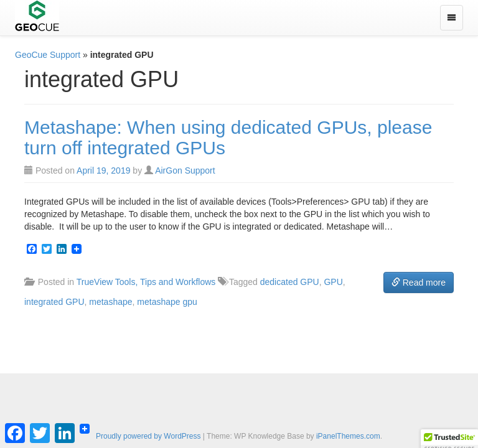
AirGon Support (185, 170)
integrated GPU (54, 302)
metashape (110, 302)
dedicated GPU (290, 282)
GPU (333, 282)
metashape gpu (167, 302)
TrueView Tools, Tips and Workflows (146, 282)
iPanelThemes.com (348, 436)
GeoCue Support (48, 55)
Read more (419, 282)
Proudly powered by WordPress (148, 436)
